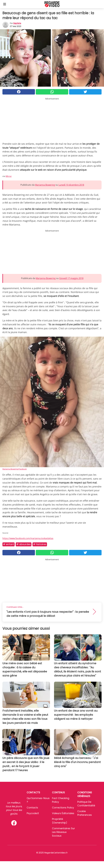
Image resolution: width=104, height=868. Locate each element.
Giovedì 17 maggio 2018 (71, 278)
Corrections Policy (63, 808)
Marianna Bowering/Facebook (15, 469)
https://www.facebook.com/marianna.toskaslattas (28, 538)
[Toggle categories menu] (5, 4)
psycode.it (33, 813)
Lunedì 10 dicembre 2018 (71, 185)
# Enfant (9, 544)
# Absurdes (24, 544)
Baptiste (17, 23)
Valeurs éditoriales (63, 813)
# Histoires (40, 544)
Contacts (32, 808)
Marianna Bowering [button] (45, 185)
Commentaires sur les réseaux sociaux (63, 832)
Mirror (9, 176)
